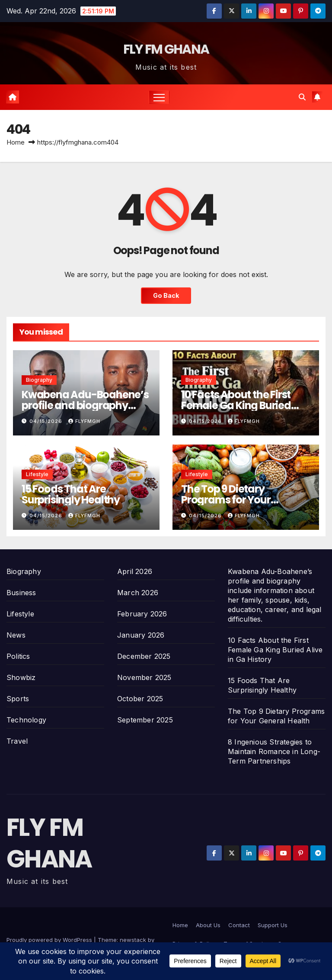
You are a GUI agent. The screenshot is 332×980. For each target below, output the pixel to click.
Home (16, 142)
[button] (302, 97)
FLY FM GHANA (166, 49)
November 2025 (144, 677)
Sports (18, 699)
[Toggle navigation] (159, 97)
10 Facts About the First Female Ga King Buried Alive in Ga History (236, 405)
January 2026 (141, 635)
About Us (208, 925)
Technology (26, 720)
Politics (18, 656)
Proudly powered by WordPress (50, 940)
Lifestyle (37, 474)
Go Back (166, 295)
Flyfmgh (84, 421)
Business (21, 593)
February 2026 (142, 614)
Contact (239, 925)
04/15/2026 (47, 421)
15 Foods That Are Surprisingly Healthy (71, 494)
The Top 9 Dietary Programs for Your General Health (226, 500)
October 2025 (140, 699)
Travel (17, 741)
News (16, 635)
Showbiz (21, 677)
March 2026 (138, 593)
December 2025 (144, 656)
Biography (39, 380)
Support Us (273, 925)
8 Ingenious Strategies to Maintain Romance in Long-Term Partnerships (274, 751)
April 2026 (135, 571)
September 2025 (145, 720)
